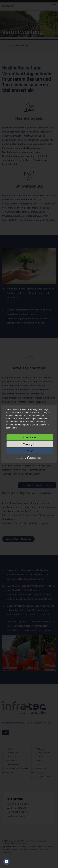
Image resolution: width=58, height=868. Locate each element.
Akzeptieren (30, 437)
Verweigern (30, 444)
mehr (30, 451)
